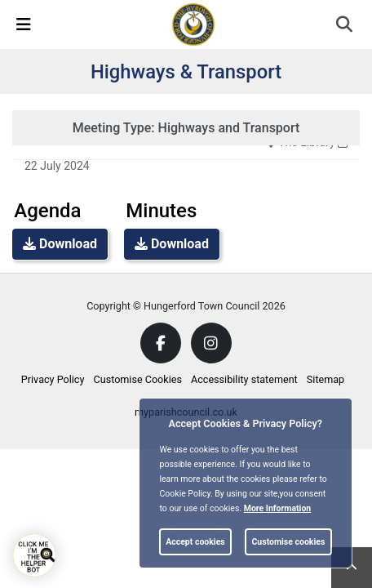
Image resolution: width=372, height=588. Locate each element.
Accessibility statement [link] (244, 379)
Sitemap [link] (325, 379)
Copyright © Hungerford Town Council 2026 (186, 306)
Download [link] (60, 244)
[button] (345, 26)
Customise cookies (288, 542)
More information (278, 508)
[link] (193, 24)
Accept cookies (195, 542)
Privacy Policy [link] (53, 379)
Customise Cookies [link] (138, 379)
